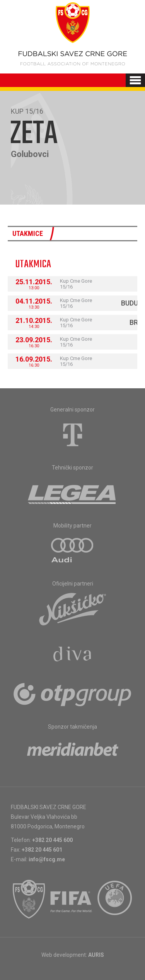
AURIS (96, 955)
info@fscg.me (47, 859)
